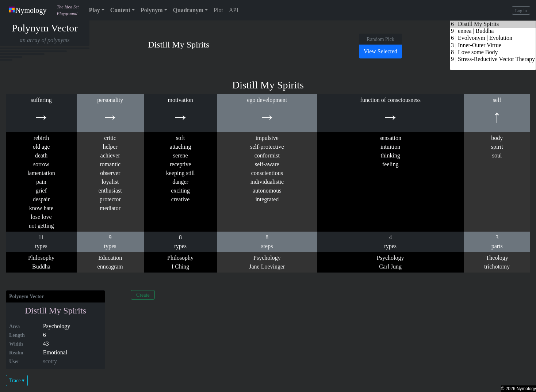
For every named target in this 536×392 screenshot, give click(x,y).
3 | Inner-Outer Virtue (493, 45)
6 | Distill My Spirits (493, 24)
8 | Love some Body (493, 52)
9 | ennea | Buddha (493, 31)
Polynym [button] (152, 10)
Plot (218, 10)
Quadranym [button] (188, 10)
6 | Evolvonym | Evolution (493, 38)
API (234, 10)
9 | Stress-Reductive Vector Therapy (493, 59)
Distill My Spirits (55, 311)
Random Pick (380, 39)
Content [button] (120, 10)
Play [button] (95, 10)
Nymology (28, 10)
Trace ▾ (17, 380)
